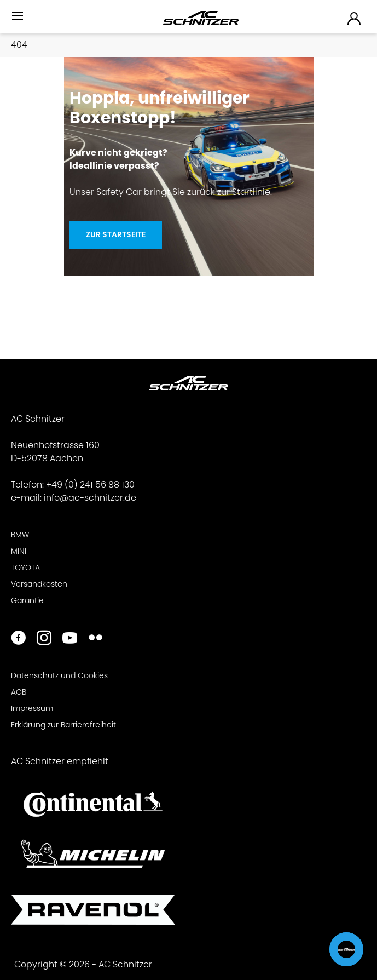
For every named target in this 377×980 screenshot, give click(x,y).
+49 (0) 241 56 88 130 (90, 485)
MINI (19, 551)
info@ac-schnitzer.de (90, 498)
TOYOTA (25, 568)
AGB (19, 692)
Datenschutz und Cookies (59, 675)
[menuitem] (19, 21)
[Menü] (19, 16)
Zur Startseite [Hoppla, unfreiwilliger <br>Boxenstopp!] (116, 234)
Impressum (32, 708)
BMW (20, 535)
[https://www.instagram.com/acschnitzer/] (44, 639)
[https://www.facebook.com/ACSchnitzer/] (18, 639)
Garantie (27, 600)
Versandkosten (39, 584)
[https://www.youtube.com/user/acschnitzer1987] (70, 639)
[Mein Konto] (355, 18)
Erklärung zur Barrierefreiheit (63, 725)
